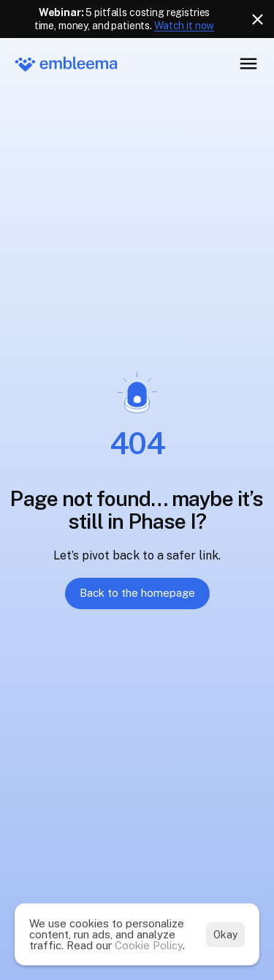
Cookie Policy (149, 945)
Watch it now (184, 26)
